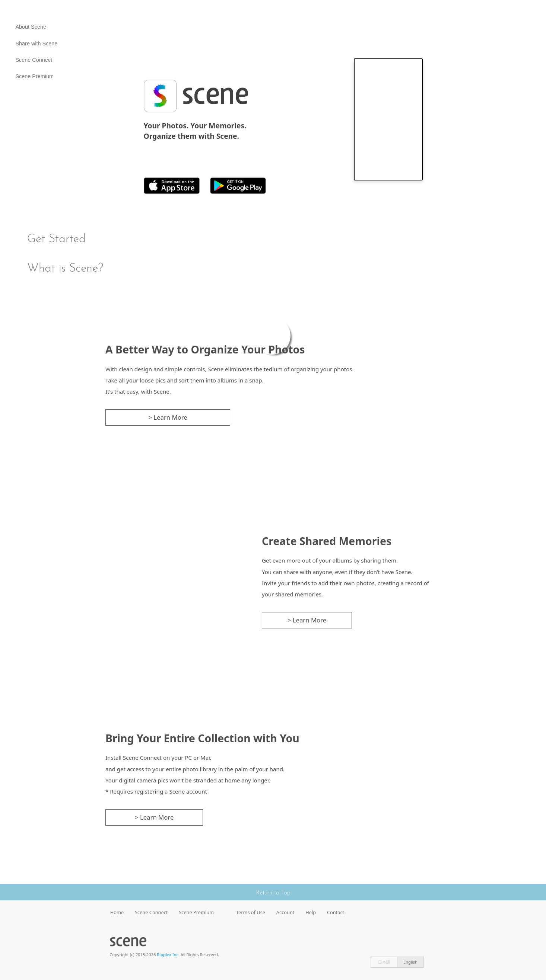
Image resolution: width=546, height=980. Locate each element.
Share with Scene (37, 44)
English (410, 962)
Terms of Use (251, 912)
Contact (336, 912)
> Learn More (168, 417)
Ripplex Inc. (168, 955)
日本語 (384, 962)
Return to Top (273, 893)
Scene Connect (34, 60)
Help (311, 912)
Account (285, 912)
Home (117, 912)
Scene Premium (35, 76)
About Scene (31, 27)
